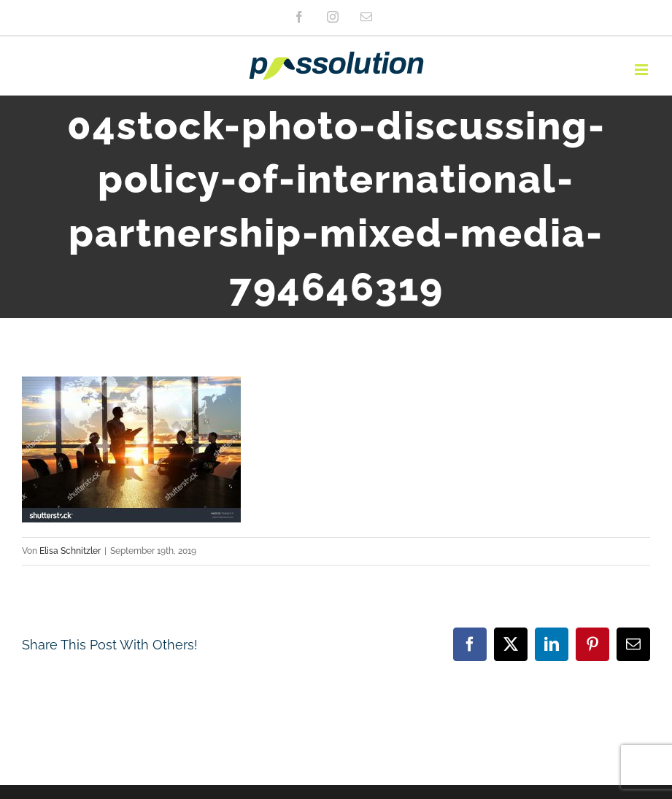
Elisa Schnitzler (70, 551)
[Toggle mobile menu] (642, 70)
